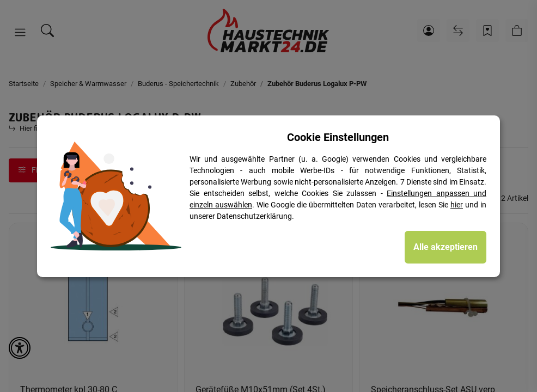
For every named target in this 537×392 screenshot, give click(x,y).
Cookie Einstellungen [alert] (338, 137)
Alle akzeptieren (446, 247)
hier (457, 205)
